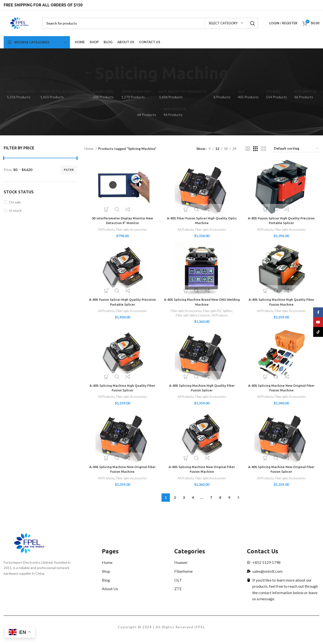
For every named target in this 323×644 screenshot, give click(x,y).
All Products (104, 229)
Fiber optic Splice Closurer (192, 317)
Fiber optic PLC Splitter (219, 312)
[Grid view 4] (263, 149)
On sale (15, 202)
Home (89, 149)
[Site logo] (19, 23)
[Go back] (89, 73)
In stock (15, 210)
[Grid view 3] (255, 149)
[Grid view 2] (248, 149)
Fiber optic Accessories (132, 229)
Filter (69, 170)
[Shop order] (296, 149)
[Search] (150, 23)
